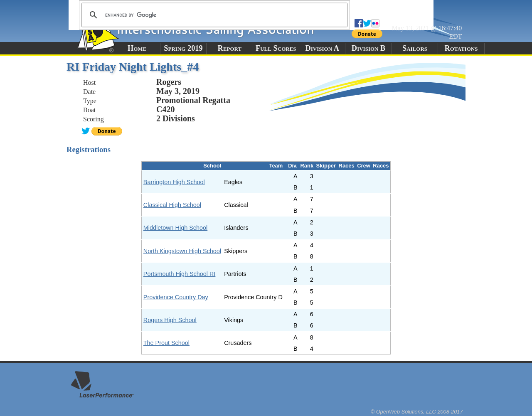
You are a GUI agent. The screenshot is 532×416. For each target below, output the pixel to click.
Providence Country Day (176, 297)
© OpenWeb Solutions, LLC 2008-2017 (417, 412)
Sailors (415, 48)
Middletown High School (175, 228)
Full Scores (276, 48)
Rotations (461, 48)
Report (230, 48)
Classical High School (172, 205)
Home (137, 48)
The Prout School (166, 343)
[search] (213, 15)
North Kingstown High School (182, 251)
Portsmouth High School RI (180, 274)
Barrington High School (174, 182)
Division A (322, 48)
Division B (368, 48)
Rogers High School (170, 320)
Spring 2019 (183, 48)
